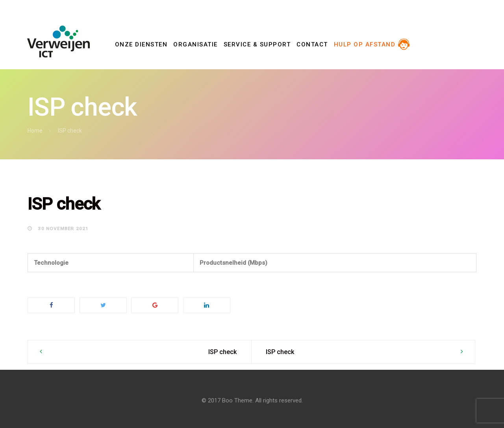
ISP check (222, 352)
